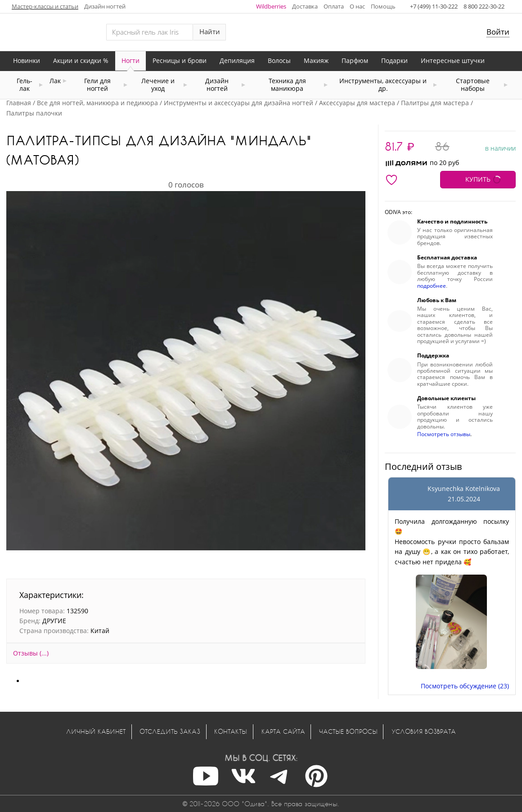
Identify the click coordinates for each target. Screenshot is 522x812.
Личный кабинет (96, 731)
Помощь (383, 6)
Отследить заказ (170, 731)
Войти (498, 32)
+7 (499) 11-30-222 (434, 6)
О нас (357, 6)
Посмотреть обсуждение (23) (465, 686)
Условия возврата (424, 731)
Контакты (231, 731)
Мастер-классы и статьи (45, 6)
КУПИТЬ (478, 179)
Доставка (305, 6)
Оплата (334, 6)
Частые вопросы (348, 731)
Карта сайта (283, 731)
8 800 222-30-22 (484, 6)
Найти (210, 32)
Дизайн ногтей (105, 6)
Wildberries (271, 6)
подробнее (432, 286)
